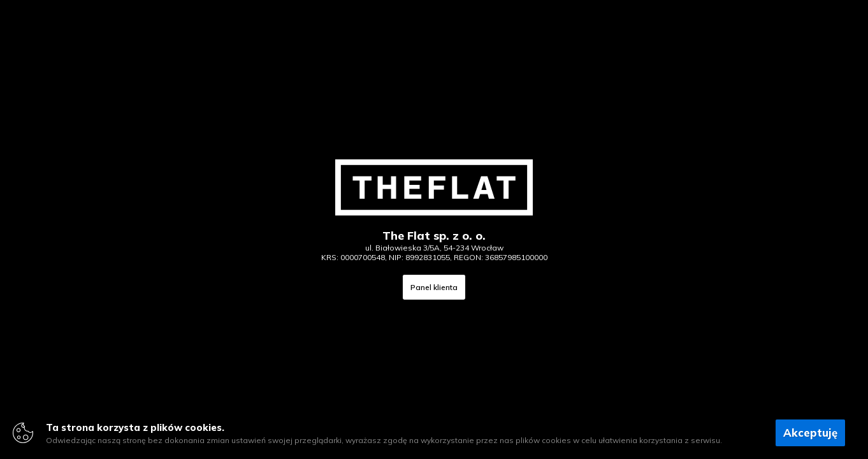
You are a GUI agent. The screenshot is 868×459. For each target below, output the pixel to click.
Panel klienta (434, 287)
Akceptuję (810, 433)
